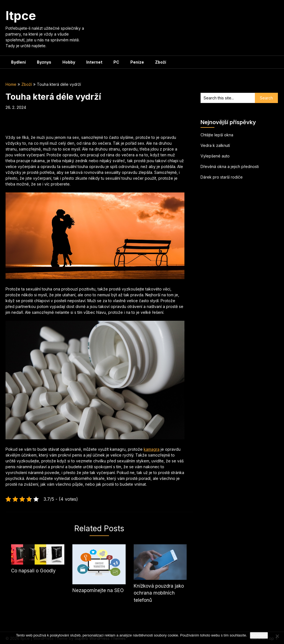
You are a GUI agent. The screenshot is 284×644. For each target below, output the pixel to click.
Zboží (161, 62)
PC (116, 62)
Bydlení (18, 62)
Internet (94, 62)
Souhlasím (259, 635)
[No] (277, 636)
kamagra (152, 449)
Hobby (69, 62)
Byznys (44, 62)
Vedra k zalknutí (215, 145)
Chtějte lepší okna (217, 135)
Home (11, 84)
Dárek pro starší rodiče (222, 177)
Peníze (137, 62)
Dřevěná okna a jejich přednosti (230, 166)
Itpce (21, 16)
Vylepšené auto (215, 156)
